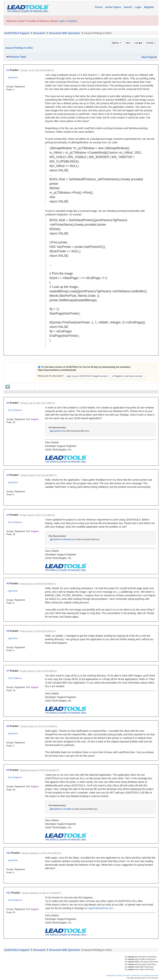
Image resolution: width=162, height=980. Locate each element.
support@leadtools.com (100, 908)
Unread (151, 43)
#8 (8, 726)
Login (138, 7)
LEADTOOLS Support (17, 33)
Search (128, 7)
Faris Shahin (14, 410)
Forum (99, 7)
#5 (8, 583)
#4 (8, 515)
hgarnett (12, 78)
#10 (8, 853)
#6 (8, 631)
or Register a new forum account (127, 376)
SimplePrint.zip (59, 431)
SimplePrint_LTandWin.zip (63, 809)
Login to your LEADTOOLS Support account (87, 376)
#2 (8, 403)
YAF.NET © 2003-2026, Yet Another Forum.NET (141, 976)
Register (149, 7)
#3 (8, 475)
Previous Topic (17, 57)
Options (117, 43)
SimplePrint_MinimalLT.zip (63, 539)
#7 (8, 671)
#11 (8, 893)
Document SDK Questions (65, 33)
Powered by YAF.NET (114, 976)
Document (39, 33)
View (128, 43)
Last (138, 43)
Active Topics (113, 7)
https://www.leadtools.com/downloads (57, 370)
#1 (8, 70)
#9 (8, 770)
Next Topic (148, 57)
